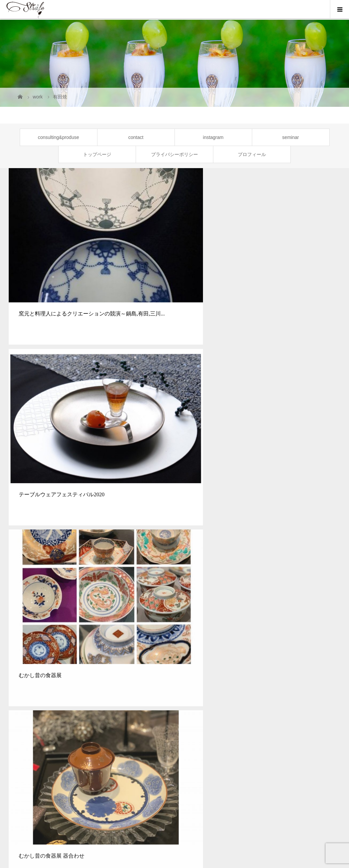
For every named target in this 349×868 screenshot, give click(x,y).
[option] (44, 691)
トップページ (97, 154)
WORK (174, 748)
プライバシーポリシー (174, 154)
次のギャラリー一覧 (174, 505)
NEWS (147, 748)
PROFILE (203, 748)
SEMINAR (117, 748)
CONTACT (279, 748)
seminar (291, 137)
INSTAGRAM (241, 748)
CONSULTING (77, 748)
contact (136, 137)
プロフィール (252, 154)
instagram (213, 137)
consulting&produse (58, 137)
